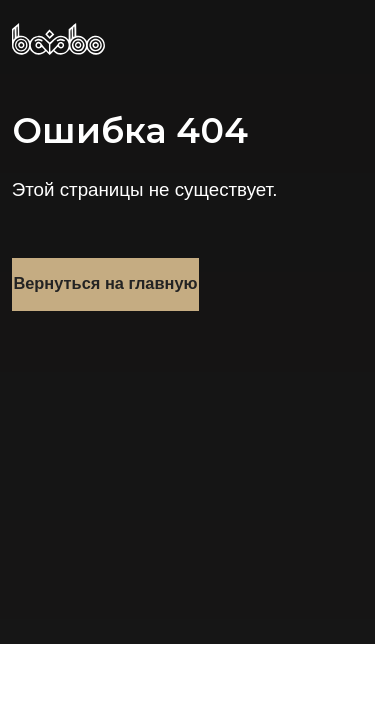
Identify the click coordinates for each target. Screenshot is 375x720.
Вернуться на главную (105, 283)
